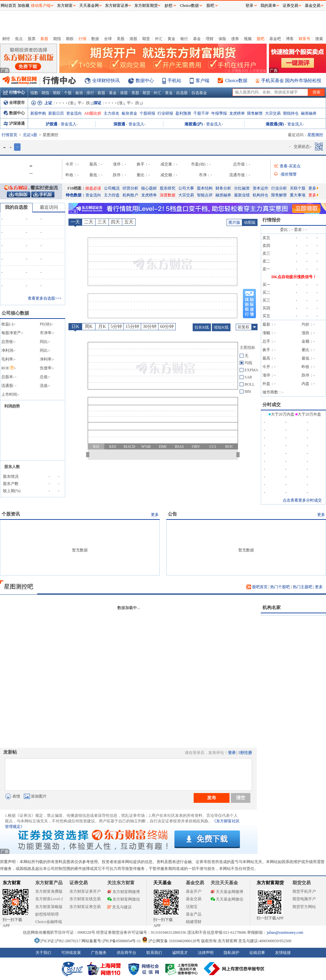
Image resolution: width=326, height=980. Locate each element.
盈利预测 (183, 113)
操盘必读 (93, 188)
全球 (108, 39)
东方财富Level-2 (49, 899)
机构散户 (130, 195)
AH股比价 (93, 113)
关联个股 (298, 188)
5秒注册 (245, 753)
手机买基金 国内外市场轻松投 (291, 81)
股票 (32, 39)
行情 (82, 39)
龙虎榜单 (237, 113)
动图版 (250, 222)
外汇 (159, 39)
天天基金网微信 (227, 899)
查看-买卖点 (290, 166)
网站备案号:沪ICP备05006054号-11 (112, 941)
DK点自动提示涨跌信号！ (294, 277)
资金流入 (68, 124)
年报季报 (219, 113)
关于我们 (43, 953)
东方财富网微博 (124, 892)
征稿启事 (257, 953)
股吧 (260, 39)
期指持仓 (291, 113)
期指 (57, 39)
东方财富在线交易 (85, 899)
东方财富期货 (270, 883)
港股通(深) (275, 124)
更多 (313, 188)
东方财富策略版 (49, 907)
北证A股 (30, 135)
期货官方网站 (304, 907)
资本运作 (260, 188)
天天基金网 (89, 6)
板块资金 (129, 113)
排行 (90, 93)
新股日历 (56, 113)
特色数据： (76, 195)
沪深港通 (14, 123)
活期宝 (192, 907)
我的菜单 (268, 6)
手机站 (174, 81)
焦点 (19, 39)
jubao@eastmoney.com (285, 932)
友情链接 (283, 953)
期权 (70, 39)
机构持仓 (260, 195)
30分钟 (150, 327)
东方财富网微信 (124, 899)
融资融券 (309, 113)
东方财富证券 (117, 6)
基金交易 (194, 899)
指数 (34, 93)
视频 (248, 39)
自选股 (182, 93)
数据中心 (145, 81)
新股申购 (38, 113)
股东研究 (168, 188)
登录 (232, 753)
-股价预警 (288, 174)
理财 (210, 39)
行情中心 (14, 92)
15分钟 (132, 327)
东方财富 (12, 883)
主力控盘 (112, 195)
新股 (44, 39)
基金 (197, 39)
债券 (235, 39)
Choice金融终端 (49, 922)
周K (89, 327)
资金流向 (74, 113)
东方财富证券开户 (85, 891)
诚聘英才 (180, 953)
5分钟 (116, 327)
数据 (95, 39)
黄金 (171, 39)
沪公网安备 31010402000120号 (171, 941)
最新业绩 (242, 195)
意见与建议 (119, 907)
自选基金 (199, 93)
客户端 (202, 81)
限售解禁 (255, 113)
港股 (133, 39)
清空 (241, 798)
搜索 (319, 39)
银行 (184, 39)
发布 (212, 798)
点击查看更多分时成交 (302, 500)
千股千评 (201, 113)
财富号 (304, 39)
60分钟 (167, 327)
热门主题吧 (303, 587)
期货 (146, 39)
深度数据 (168, 195)
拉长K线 (202, 327)
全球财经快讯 (106, 81)
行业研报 (165, 113)
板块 (79, 93)
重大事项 (298, 195)
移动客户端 (41, 6)
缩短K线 (221, 327)
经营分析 (130, 188)
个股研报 (147, 113)
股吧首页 (257, 587)
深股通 (119, 124)
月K (102, 327)
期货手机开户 (304, 891)
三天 (102, 222)
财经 (6, 39)
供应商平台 (126, 953)
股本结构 (205, 188)
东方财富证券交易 (85, 907)
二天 (89, 222)
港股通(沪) (194, 124)
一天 (75, 222)
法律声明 (206, 953)
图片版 (234, 222)
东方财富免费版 (49, 891)
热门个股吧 (280, 587)
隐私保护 (231, 953)
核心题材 (149, 188)
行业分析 (279, 188)
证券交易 (290, 6)
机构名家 (272, 608)
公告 (172, 514)
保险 (222, 39)
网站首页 (8, 6)
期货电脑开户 (304, 899)
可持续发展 (71, 953)
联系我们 (154, 953)
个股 (68, 93)
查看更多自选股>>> (45, 298)
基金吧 (275, 39)
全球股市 (14, 103)
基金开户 (194, 891)
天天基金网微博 (227, 892)
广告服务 (99, 953)
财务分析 (223, 188)
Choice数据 (236, 81)
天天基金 (162, 883)
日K (75, 327)
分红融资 (242, 188)
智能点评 (205, 195)
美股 (121, 39)
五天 (129, 222)
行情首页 (9, 135)
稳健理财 (194, 922)
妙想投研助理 (47, 914)
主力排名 (111, 113)
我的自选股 (16, 207)
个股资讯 (11, 514)
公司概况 (112, 188)
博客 (290, 39)
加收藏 (23, 6)
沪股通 (52, 124)
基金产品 (194, 914)
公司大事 (186, 188)
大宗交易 (273, 113)
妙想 (169, 6)
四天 (115, 222)
